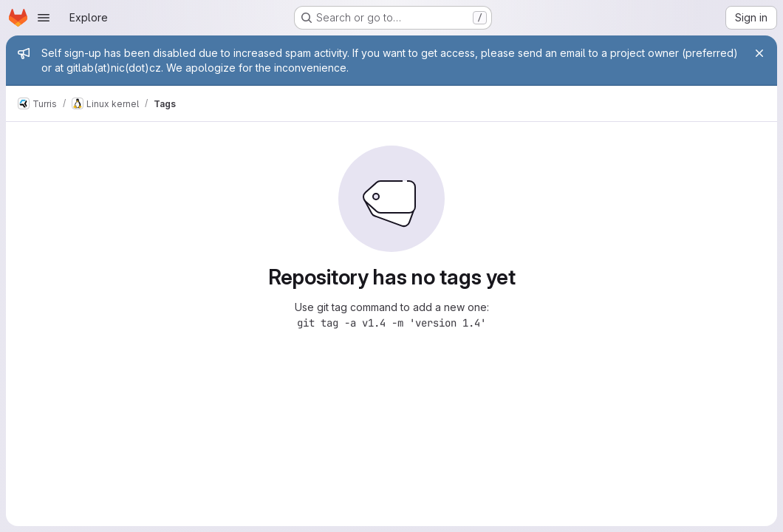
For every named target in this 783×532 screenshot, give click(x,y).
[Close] (759, 53)
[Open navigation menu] (44, 18)
